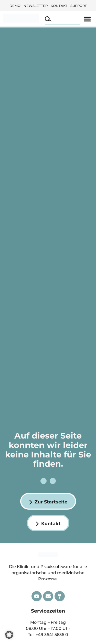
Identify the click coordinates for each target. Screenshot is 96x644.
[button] (87, 19)
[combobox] (63, 19)
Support (79, 6)
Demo (15, 6)
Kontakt (59, 6)
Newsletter (36, 6)
